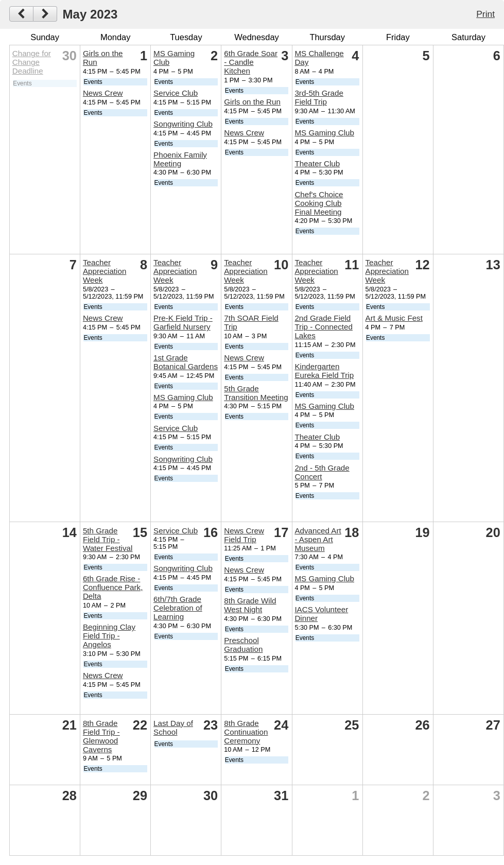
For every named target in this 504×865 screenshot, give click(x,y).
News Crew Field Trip (244, 535)
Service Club (176, 93)
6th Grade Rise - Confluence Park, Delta (113, 587)
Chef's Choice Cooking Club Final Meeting (319, 203)
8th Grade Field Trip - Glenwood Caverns (101, 736)
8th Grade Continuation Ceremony (246, 732)
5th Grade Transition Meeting (256, 393)
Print (485, 14)
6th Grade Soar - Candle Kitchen (251, 62)
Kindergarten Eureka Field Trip (324, 371)
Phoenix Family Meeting (180, 159)
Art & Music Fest (394, 318)
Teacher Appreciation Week (105, 271)
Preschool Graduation (243, 645)
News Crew (103, 93)
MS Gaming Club (324, 133)
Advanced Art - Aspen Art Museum (318, 539)
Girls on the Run (252, 102)
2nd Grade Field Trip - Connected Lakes (324, 327)
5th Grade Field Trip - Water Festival (108, 539)
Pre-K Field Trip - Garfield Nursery (183, 322)
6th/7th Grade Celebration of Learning (178, 608)
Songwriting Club (183, 124)
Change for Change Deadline (32, 62)
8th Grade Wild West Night (250, 605)
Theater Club (317, 163)
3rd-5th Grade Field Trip (319, 97)
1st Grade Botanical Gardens (186, 362)
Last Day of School (173, 728)
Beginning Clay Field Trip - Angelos (109, 636)
